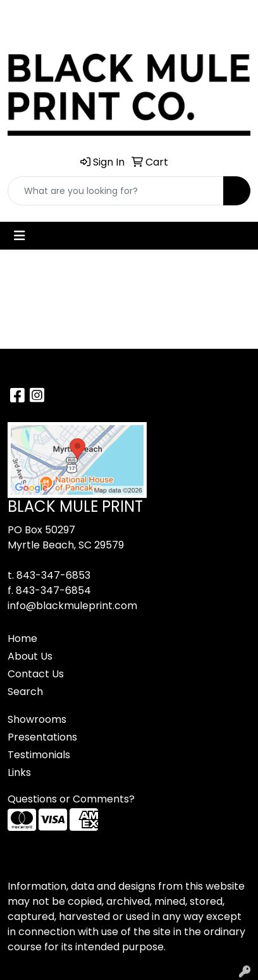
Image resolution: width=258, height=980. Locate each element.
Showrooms (37, 719)
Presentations (42, 737)
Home (22, 638)
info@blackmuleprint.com (72, 606)
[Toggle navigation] (20, 236)
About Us (30, 656)
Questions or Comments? (71, 799)
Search (25, 692)
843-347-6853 (53, 575)
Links (19, 772)
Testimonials (39, 755)
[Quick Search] (116, 191)
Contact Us (36, 674)
